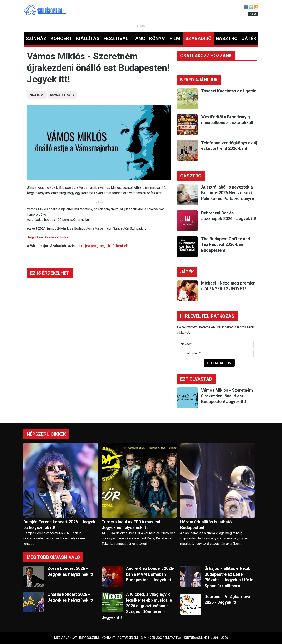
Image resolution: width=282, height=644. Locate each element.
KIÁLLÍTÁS (88, 39)
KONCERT (61, 39)
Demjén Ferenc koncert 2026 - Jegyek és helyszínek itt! (59, 525)
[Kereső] (232, 14)
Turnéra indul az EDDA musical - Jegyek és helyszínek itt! (132, 525)
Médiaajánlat (65, 638)
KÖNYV (157, 39)
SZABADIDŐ (198, 39)
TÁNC (139, 39)
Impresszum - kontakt (97, 638)
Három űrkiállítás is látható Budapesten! (206, 525)
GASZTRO (227, 39)
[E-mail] (229, 353)
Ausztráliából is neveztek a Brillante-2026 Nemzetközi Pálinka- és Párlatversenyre (228, 193)
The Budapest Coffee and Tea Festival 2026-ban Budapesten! (226, 245)
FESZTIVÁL (116, 39)
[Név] (229, 344)
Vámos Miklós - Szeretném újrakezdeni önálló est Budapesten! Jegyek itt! (227, 396)
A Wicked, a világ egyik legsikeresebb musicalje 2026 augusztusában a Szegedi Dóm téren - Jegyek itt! (137, 606)
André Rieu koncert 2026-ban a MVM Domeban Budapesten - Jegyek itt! (150, 574)
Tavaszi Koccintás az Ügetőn (229, 91)
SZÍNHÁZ (36, 39)
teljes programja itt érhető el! (104, 246)
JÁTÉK (249, 39)
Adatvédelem (128, 638)
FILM (175, 39)
